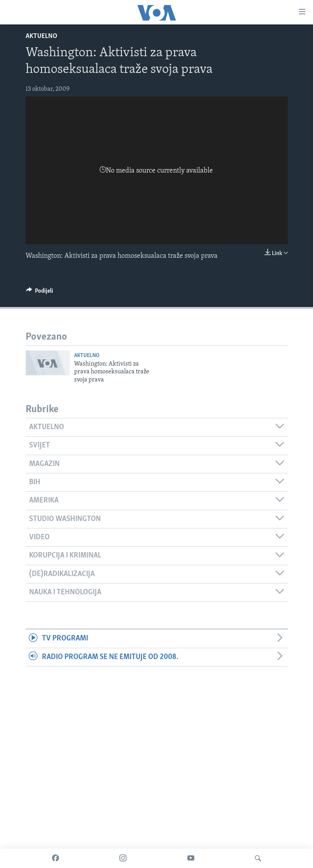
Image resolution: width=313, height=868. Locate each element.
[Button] (40, 293)
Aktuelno (42, 36)
